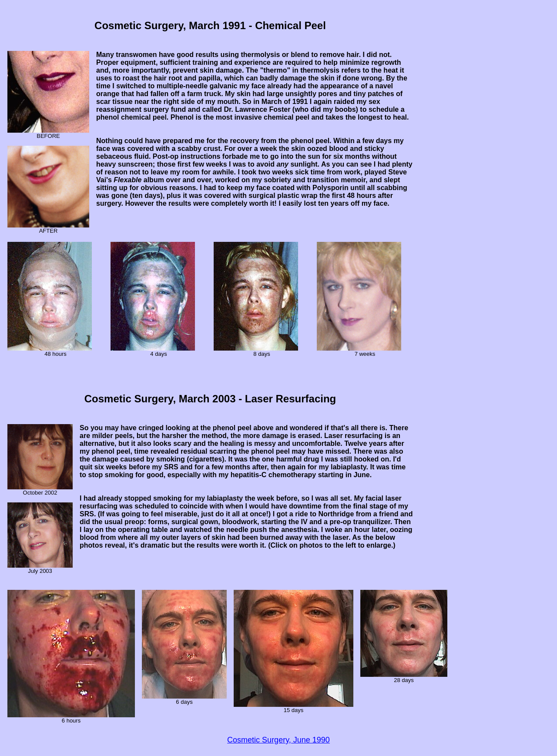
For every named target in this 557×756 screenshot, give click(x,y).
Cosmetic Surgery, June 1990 (278, 740)
